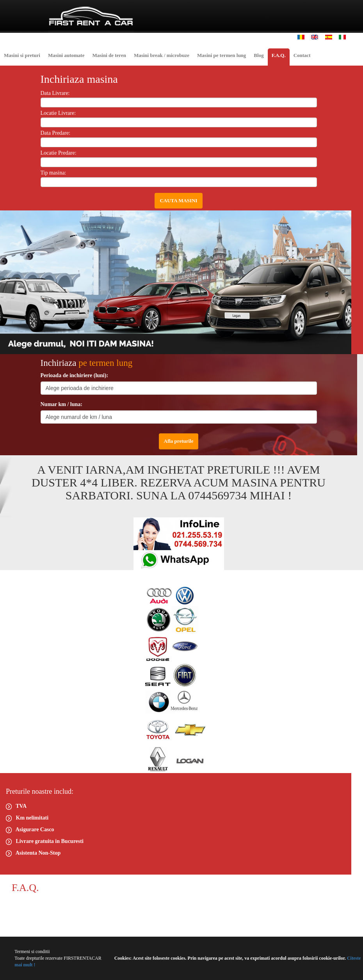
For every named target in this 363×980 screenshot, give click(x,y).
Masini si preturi (22, 55)
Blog (259, 55)
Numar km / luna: (61, 404)
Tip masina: (53, 173)
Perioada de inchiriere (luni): (75, 375)
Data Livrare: (55, 93)
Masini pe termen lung (222, 55)
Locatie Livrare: (58, 113)
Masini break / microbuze (162, 55)
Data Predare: (56, 133)
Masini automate (66, 55)
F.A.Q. (279, 55)
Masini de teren (109, 55)
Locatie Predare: (59, 153)
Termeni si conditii (32, 951)
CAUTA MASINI (178, 200)
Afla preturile (179, 441)
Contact (302, 55)
